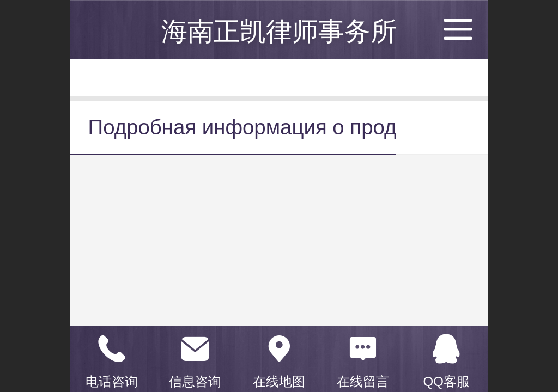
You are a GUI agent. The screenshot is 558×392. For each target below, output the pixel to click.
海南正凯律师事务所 (279, 31)
